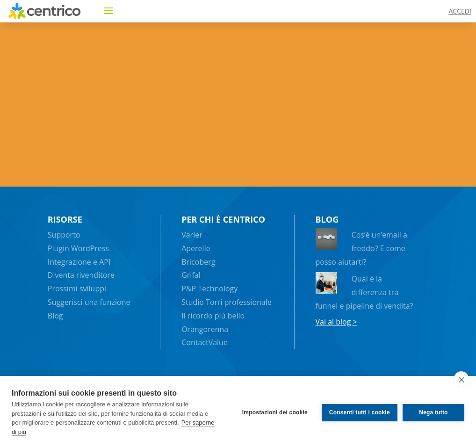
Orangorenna (205, 329)
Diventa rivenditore (81, 275)
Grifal (191, 275)
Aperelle (196, 248)
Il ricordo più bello (213, 316)
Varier (192, 235)
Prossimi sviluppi (77, 289)
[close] (461, 379)
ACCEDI (460, 11)
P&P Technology (209, 289)
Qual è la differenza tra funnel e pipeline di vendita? (364, 292)
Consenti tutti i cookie (358, 412)
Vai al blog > (336, 322)
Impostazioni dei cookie (274, 412)
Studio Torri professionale (227, 302)
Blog (55, 316)
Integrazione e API (79, 262)
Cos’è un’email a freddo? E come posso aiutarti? (361, 248)
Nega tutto (433, 412)
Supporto (64, 235)
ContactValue (205, 342)
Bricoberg (198, 262)
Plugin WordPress (78, 248)
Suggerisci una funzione (89, 302)
